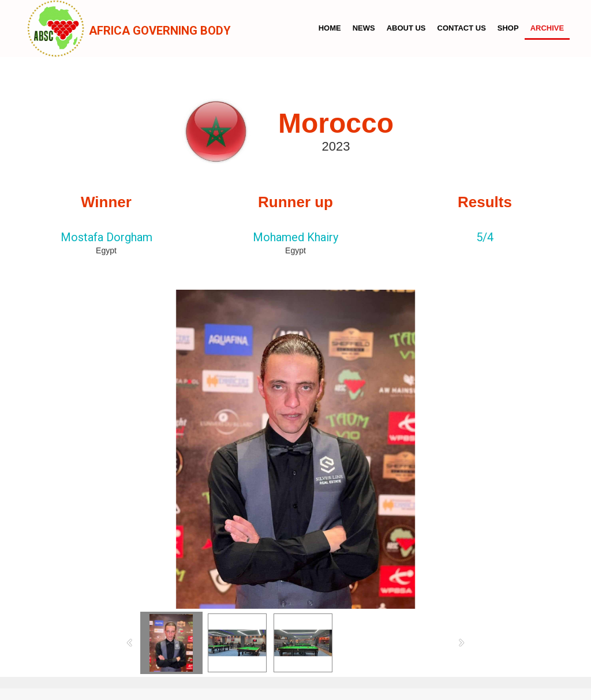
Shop (508, 28)
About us (406, 28)
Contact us (462, 28)
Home (330, 28)
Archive (547, 28)
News (364, 28)
